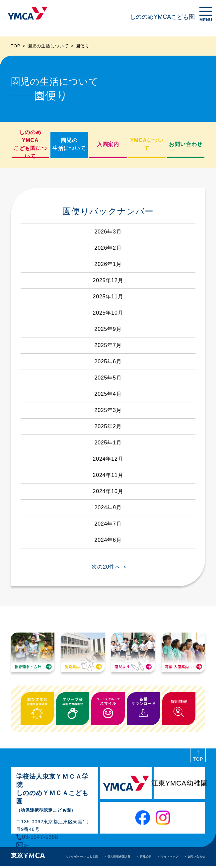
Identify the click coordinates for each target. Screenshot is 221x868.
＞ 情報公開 (144, 857)
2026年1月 (108, 264)
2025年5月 (108, 378)
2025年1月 (108, 443)
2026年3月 (108, 232)
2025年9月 (108, 329)
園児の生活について (48, 46)
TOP (16, 46)
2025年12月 (108, 280)
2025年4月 (108, 394)
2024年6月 (108, 540)
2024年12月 (108, 459)
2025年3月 (108, 410)
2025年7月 (108, 345)
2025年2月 (108, 426)
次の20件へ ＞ (110, 567)
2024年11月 (108, 475)
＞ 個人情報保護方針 (117, 857)
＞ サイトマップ (168, 857)
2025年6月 (108, 361)
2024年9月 (108, 508)
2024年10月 (108, 491)
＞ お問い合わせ (195, 857)
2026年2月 (108, 248)
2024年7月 (108, 524)
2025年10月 (108, 313)
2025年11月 (108, 297)
